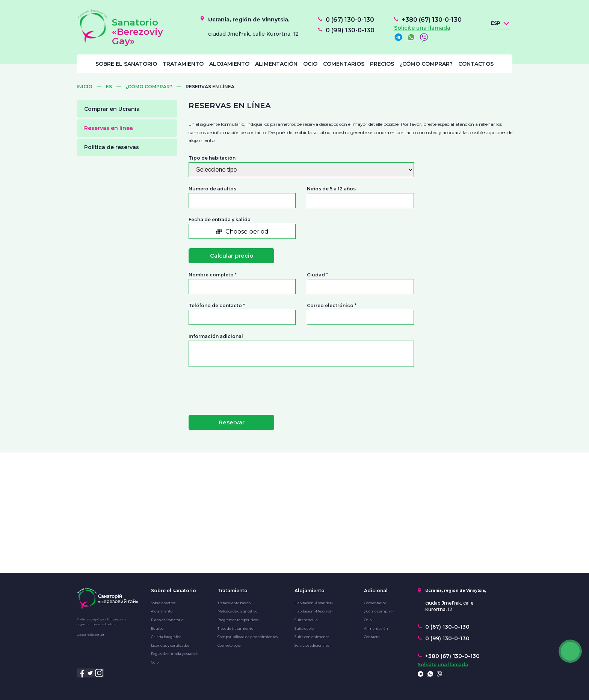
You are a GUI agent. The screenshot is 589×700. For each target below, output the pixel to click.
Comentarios (344, 64)
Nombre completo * (213, 275)
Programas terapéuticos (238, 620)
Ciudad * (317, 275)
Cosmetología (229, 645)
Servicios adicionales (312, 645)
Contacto (372, 637)
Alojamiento (229, 64)
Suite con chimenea (312, 637)
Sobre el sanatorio (126, 64)
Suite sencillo (306, 620)
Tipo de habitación (212, 158)
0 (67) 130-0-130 (350, 20)
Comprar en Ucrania (112, 109)
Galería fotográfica (166, 637)
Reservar (232, 422)
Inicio (85, 87)
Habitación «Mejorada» (314, 611)
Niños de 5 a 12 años (331, 189)
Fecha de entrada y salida (220, 220)
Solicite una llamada (422, 28)
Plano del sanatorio (167, 620)
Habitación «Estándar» (314, 603)
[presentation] (234, 388)
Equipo (157, 628)
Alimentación (276, 64)
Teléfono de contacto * (217, 306)
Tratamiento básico (234, 603)
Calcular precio (232, 256)
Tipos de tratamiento (235, 628)
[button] (242, 231)
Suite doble (304, 628)
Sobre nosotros (163, 603)
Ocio (310, 64)
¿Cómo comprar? (426, 64)
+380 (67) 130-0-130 (432, 20)
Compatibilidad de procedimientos (248, 637)
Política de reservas (112, 147)
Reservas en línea (109, 128)
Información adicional (216, 336)
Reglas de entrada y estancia (175, 654)
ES (109, 87)
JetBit (100, 635)
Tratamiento (183, 64)
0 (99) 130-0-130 (350, 30)
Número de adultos (212, 189)
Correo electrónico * (332, 306)
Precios (382, 64)
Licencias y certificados (170, 645)
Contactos (476, 64)
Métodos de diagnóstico (237, 611)
